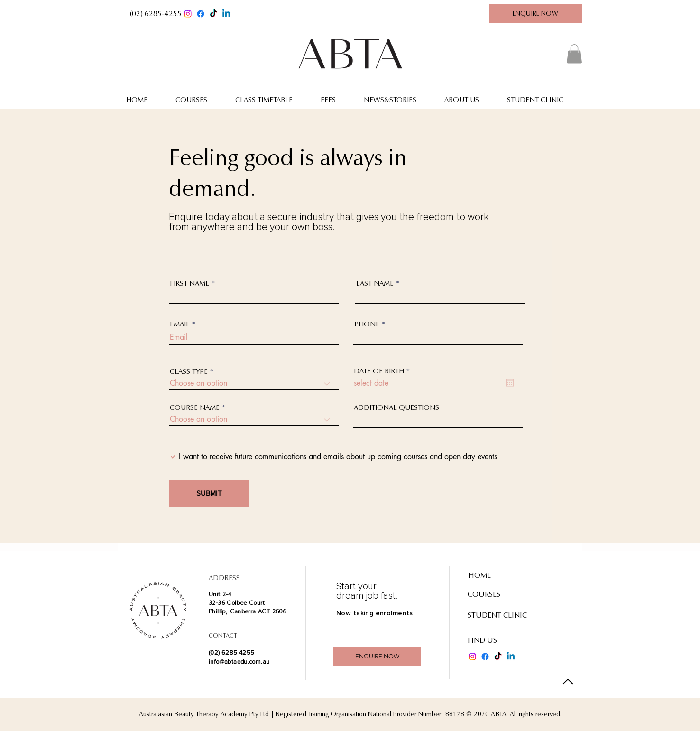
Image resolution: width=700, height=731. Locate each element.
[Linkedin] (226, 14)
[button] (156, 14)
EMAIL (180, 324)
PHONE (367, 324)
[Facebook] (201, 14)
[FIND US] (497, 641)
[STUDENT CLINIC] (501, 616)
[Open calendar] (510, 383)
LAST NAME (375, 283)
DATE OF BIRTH (384, 371)
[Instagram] (188, 14)
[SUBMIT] (209, 493)
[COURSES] (496, 595)
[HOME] (502, 576)
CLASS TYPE (189, 372)
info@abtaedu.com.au (239, 662)
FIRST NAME (189, 283)
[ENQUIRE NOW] (535, 14)
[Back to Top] (568, 681)
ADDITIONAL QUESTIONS (396, 408)
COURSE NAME (195, 408)
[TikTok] (213, 14)
